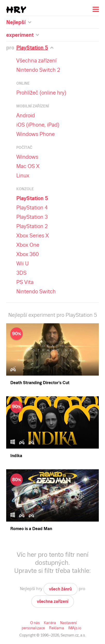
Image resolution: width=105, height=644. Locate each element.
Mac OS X (28, 166)
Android (25, 115)
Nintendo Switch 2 (37, 70)
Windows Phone (35, 134)
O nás (35, 623)
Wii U (23, 264)
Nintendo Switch (35, 291)
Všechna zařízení (37, 61)
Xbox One (28, 245)
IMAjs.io (74, 628)
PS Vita (25, 282)
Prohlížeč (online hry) (41, 93)
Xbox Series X (33, 236)
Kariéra (50, 623)
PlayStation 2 (32, 226)
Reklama (56, 628)
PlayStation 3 (32, 217)
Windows (27, 157)
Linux (23, 175)
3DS (22, 273)
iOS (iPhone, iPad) (38, 125)
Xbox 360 (27, 254)
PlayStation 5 (33, 198)
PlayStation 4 (32, 208)
